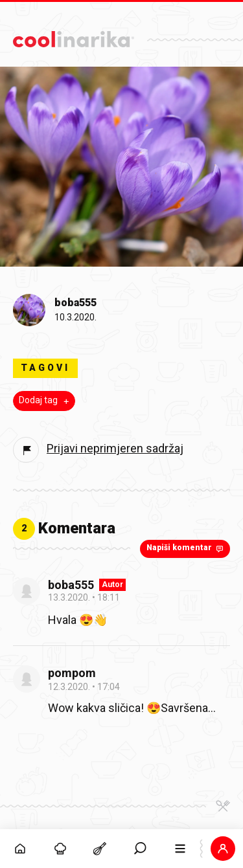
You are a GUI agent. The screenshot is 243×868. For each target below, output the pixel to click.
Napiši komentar (186, 548)
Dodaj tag (45, 401)
